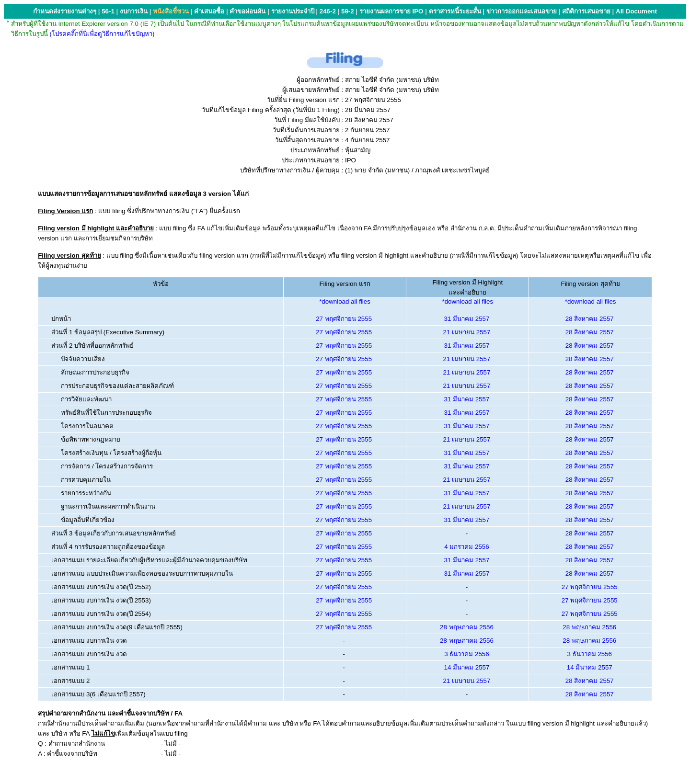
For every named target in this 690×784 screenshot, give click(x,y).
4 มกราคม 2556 (466, 547)
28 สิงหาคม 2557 (590, 319)
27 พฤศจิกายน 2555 (344, 319)
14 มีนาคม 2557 (467, 667)
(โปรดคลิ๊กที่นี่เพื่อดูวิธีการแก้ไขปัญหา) (102, 34)
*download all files (345, 301)
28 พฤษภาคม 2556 (467, 627)
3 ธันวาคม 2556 (466, 654)
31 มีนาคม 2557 (467, 319)
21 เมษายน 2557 (467, 332)
